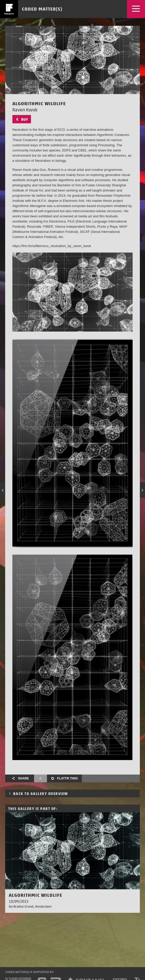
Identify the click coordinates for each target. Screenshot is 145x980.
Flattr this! (64, 778)
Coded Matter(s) (42, 9)
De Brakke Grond (21, 906)
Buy (22, 119)
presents (9, 14)
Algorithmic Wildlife (35, 895)
